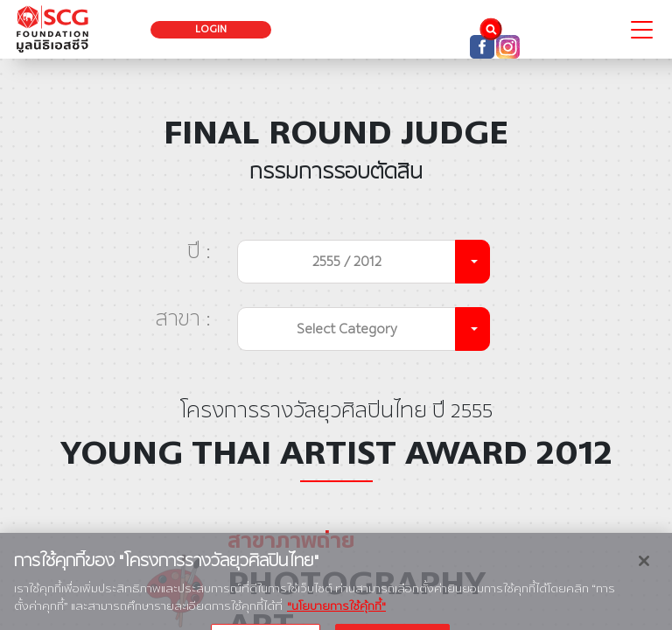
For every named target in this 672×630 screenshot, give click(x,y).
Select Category (347, 329)
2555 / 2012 (347, 261)
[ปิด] (644, 583)
